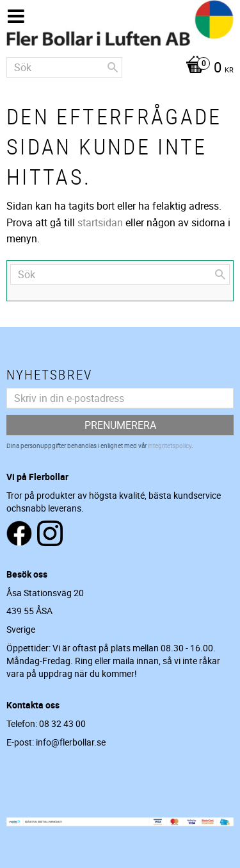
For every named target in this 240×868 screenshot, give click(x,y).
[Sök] (113, 67)
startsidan (100, 222)
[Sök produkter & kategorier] (64, 67)
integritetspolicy (170, 446)
